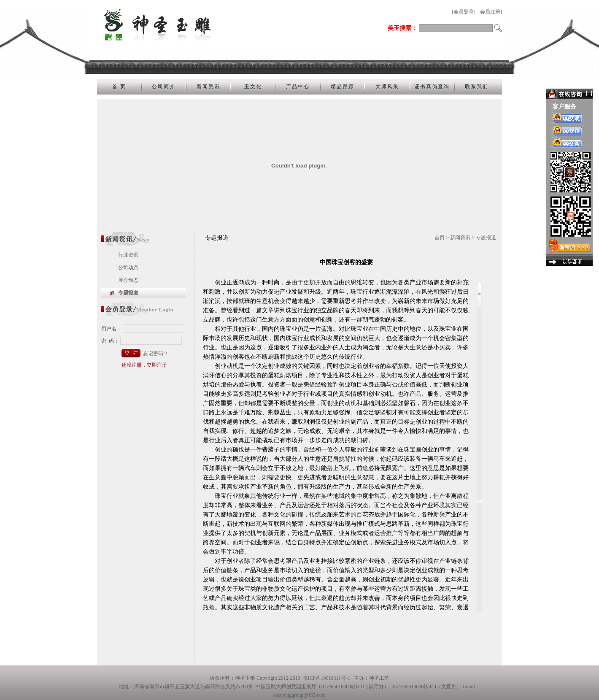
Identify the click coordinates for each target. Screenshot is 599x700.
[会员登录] (464, 12)
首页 (440, 238)
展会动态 (128, 280)
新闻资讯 (208, 86)
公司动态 (128, 268)
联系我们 (477, 86)
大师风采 (387, 86)
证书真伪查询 (432, 86)
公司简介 (164, 86)
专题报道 (128, 293)
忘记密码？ (156, 354)
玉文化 (253, 86)
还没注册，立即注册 (144, 365)
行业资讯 (128, 255)
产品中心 (298, 86)
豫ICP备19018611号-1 (326, 678)
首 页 (119, 86)
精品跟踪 (343, 86)
